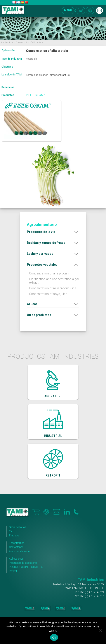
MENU (68, 10)
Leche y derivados (40, 254)
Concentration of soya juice (48, 294)
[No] (101, 630)
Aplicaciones (16, 559)
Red (11, 531)
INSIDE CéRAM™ (36, 95)
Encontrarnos (17, 543)
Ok (54, 638)
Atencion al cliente (19, 551)
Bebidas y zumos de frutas (46, 243)
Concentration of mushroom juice (53, 288)
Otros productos (39, 315)
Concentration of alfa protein (49, 273)
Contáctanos (16, 547)
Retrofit (13, 571)
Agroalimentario (42, 224)
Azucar (32, 304)
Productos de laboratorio (23, 563)
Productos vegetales (42, 265)
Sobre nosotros (18, 527)
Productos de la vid (41, 232)
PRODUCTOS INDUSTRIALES (26, 567)
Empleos (14, 536)
